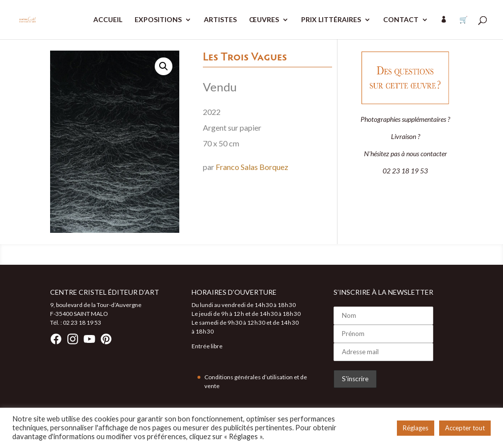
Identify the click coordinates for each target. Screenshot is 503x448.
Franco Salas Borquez (252, 167)
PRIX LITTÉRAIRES (331, 20)
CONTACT (401, 20)
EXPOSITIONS (158, 20)
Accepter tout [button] (465, 428)
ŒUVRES (264, 20)
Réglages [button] (416, 428)
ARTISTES (220, 20)
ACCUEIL (108, 20)
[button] (164, 66)
